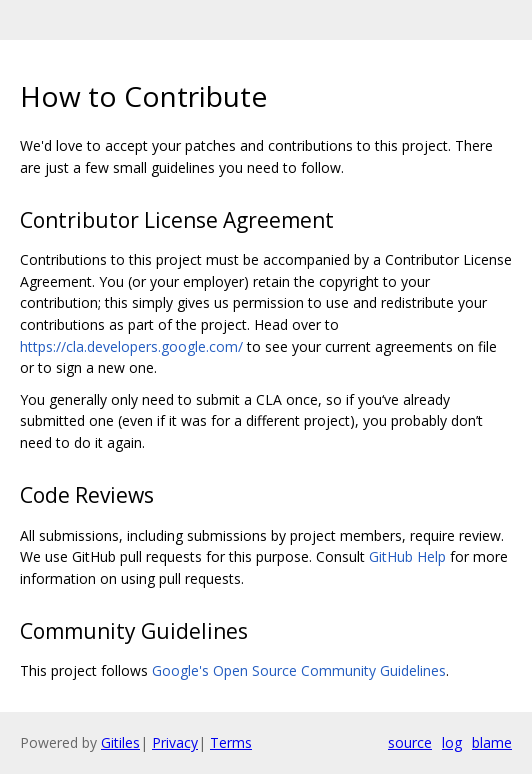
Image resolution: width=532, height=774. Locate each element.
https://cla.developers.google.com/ (131, 346)
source (410, 742)
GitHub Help (407, 556)
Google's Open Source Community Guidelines (299, 670)
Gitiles (120, 742)
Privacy (175, 742)
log (452, 742)
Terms (231, 742)
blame (492, 742)
